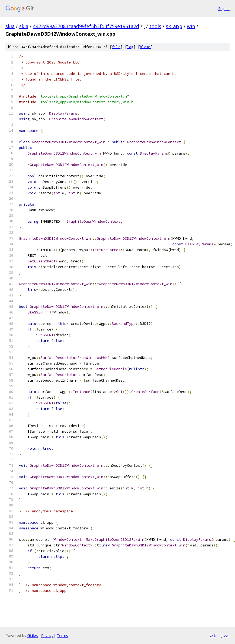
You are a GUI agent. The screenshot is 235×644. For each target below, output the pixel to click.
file (116, 47)
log (130, 47)
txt (212, 635)
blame (145, 47)
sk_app (174, 26)
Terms (62, 635)
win (191, 26)
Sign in (224, 9)
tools (155, 26)
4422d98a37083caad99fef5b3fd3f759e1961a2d (86, 26)
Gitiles (33, 635)
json (225, 635)
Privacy (47, 635)
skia (10, 26)
